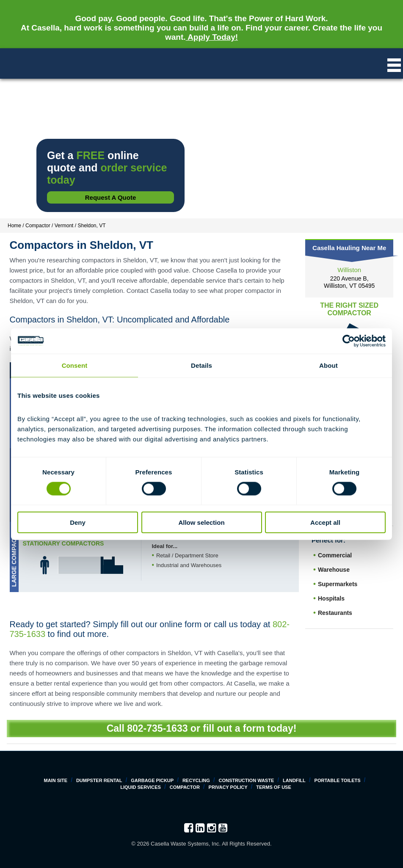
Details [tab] (201, 365)
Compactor (185, 787)
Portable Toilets (338, 780)
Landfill (294, 780)
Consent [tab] (75, 365)
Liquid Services (141, 787)
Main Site (56, 780)
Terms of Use (274, 787)
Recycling (196, 780)
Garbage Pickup (152, 780)
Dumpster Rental (99, 780)
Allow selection (201, 522)
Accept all (325, 522)
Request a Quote (111, 197)
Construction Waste (246, 780)
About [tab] (328, 365)
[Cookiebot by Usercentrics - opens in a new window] (349, 341)
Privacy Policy (228, 787)
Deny (78, 522)
